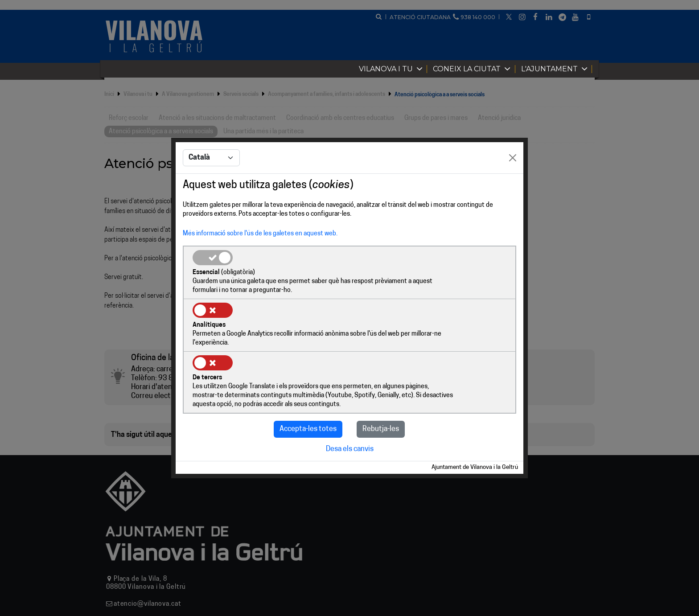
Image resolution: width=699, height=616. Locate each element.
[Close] (513, 185)
